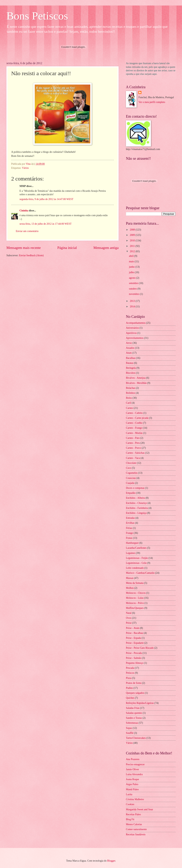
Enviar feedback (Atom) (31, 255)
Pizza (129, 678)
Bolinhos (131, 393)
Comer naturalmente (136, 829)
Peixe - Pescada (134, 653)
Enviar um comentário (27, 231)
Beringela (131, 368)
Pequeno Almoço (135, 663)
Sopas (129, 728)
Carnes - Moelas (134, 433)
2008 (133, 230)
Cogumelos (132, 473)
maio (132, 261)
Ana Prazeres (133, 759)
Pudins (129, 688)
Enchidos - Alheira (135, 498)
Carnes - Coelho (134, 423)
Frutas (129, 538)
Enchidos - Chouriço (136, 503)
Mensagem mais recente (24, 248)
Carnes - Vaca (133, 458)
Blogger (111, 861)
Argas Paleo (132, 784)
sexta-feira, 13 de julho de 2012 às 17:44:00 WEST (45, 224)
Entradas (130, 518)
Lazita (129, 794)
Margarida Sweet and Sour (139, 809)
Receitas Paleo (133, 814)
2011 (133, 246)
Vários (25, 168)
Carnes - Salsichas (135, 453)
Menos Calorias (134, 824)
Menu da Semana (135, 583)
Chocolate (131, 463)
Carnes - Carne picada (137, 418)
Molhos (130, 588)
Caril (129, 403)
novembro (134, 294)
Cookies (130, 804)
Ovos (129, 618)
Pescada (130, 668)
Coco (129, 468)
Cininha (24, 211)
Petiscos (130, 673)
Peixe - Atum (133, 628)
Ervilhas (130, 523)
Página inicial (67, 248)
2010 (133, 241)
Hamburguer (132, 543)
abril (132, 256)
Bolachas (131, 388)
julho (132, 272)
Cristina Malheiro (135, 799)
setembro (134, 283)
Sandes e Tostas (134, 718)
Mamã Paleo (132, 789)
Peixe (129, 623)
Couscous (131, 478)
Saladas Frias (133, 708)
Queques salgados (135, 693)
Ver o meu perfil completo (152, 102)
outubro (133, 289)
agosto (133, 278)
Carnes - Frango (134, 428)
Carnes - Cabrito (134, 413)
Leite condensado (135, 568)
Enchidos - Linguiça (136, 513)
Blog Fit (130, 819)
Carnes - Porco (133, 448)
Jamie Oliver (132, 769)
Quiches (130, 698)
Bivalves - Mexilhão (136, 383)
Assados (130, 348)
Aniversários (132, 328)
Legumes (131, 553)
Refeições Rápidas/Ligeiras (140, 703)
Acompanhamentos (136, 323)
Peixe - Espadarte (135, 643)
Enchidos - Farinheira (137, 508)
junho (132, 267)
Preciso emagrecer (135, 764)
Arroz (129, 343)
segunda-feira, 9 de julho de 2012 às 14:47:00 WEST (46, 199)
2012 (133, 251)
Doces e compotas (135, 488)
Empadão (131, 493)
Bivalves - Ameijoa (136, 378)
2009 (133, 235)
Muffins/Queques (135, 608)
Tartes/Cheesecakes (136, 738)
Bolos (129, 398)
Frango (130, 533)
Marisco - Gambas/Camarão (140, 573)
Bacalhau (131, 358)
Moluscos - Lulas (135, 598)
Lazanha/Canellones (136, 548)
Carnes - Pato (133, 438)
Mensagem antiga (106, 248)
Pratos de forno (134, 683)
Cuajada (130, 483)
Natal (129, 613)
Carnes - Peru (133, 443)
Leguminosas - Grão (136, 563)
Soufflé (130, 733)
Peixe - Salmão (134, 658)
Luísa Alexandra (134, 774)
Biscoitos (131, 373)
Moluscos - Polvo (135, 603)
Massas (130, 578)
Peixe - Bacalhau (134, 633)
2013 (133, 301)
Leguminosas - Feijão (137, 558)
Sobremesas (132, 723)
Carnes (129, 408)
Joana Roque (132, 779)
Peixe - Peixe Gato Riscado (140, 648)
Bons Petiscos (37, 16)
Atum (129, 353)
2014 (133, 307)
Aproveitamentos (135, 338)
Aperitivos (131, 333)
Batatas (130, 363)
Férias (129, 528)
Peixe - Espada (133, 638)
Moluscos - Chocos (136, 593)
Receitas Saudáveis (136, 834)
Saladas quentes (134, 713)
